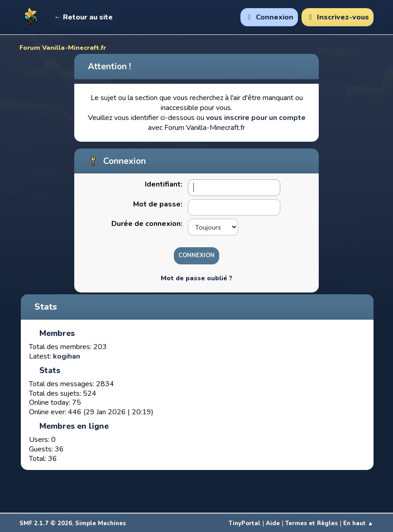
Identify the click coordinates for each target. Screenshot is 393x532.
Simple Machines (101, 523)
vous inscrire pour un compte (256, 118)
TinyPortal (244, 523)
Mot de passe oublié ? (196, 278)
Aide (273, 523)
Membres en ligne (74, 426)
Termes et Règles (312, 523)
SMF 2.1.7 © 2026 (46, 523)
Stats (46, 307)
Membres (57, 333)
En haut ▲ (358, 523)
